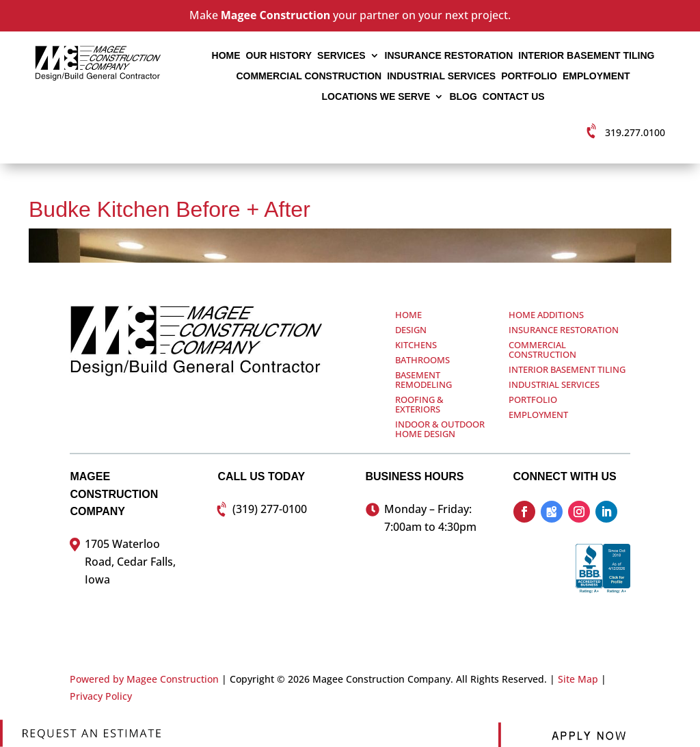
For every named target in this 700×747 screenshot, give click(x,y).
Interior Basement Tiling (586, 56)
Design (411, 330)
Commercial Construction (309, 76)
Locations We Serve (376, 97)
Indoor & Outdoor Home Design (440, 429)
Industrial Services (441, 76)
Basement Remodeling (423, 380)
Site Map (578, 679)
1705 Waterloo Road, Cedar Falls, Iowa (130, 561)
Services (341, 56)
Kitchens (416, 345)
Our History (279, 56)
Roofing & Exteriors (419, 404)
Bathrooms (422, 360)
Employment (596, 76)
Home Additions (546, 315)
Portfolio (529, 76)
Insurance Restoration (449, 56)
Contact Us (514, 97)
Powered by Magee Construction (144, 679)
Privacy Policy (101, 696)
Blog (463, 97)
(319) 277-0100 (270, 509)
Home (226, 56)
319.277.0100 (635, 132)
